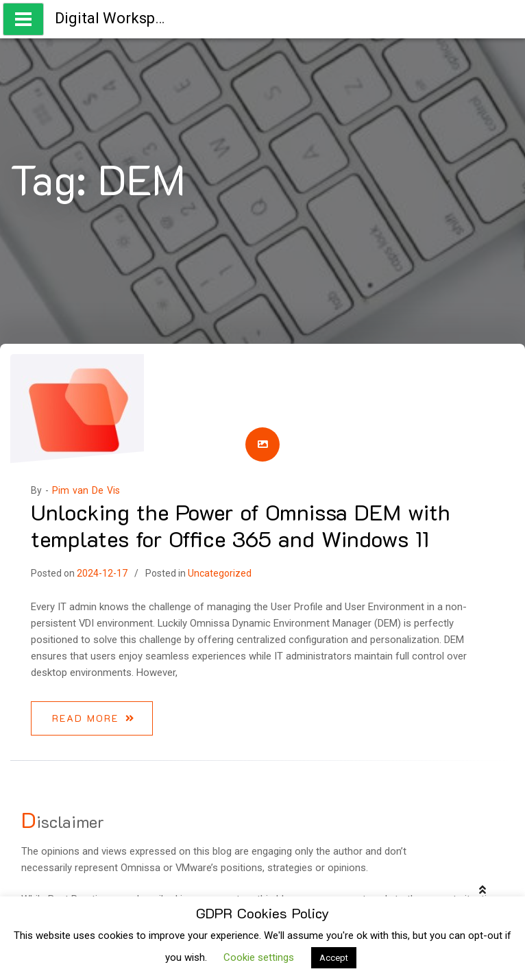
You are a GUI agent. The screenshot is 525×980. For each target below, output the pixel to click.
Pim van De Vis (86, 490)
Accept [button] (334, 958)
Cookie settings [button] (259, 957)
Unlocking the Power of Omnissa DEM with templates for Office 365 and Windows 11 (241, 525)
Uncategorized (220, 573)
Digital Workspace (117, 18)
